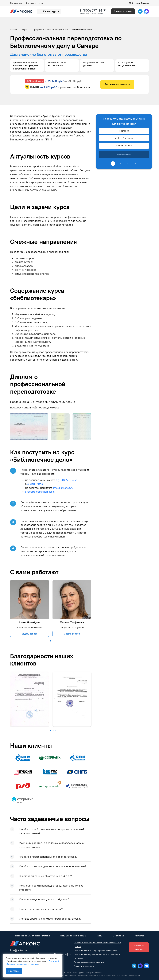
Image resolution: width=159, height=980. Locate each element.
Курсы (100, 936)
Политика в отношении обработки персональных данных (98, 945)
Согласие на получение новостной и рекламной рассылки (97, 956)
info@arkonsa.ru (63, 488)
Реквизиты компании (84, 966)
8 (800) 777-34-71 (93, 10)
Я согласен (14, 971)
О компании (16, 3)
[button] (51, 641)
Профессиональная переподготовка (33, 936)
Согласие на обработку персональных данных (96, 950)
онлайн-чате (35, 484)
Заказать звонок (123, 11)
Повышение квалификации (73, 936)
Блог (41, 3)
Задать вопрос (30, 634)
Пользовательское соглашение (89, 962)
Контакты (31, 3)
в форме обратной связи (40, 492)
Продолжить (124, 155)
